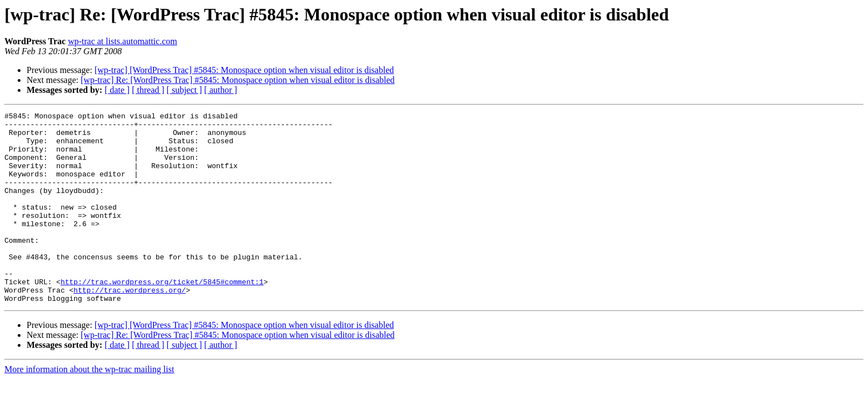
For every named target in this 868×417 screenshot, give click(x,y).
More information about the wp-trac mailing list (89, 407)
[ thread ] (148, 90)
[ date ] (117, 90)
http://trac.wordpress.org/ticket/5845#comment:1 (162, 316)
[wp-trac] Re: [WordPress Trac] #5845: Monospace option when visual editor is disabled (238, 80)
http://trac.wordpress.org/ (130, 326)
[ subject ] (184, 90)
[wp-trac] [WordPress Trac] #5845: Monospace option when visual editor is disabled (244, 70)
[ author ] (221, 90)
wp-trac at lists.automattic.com (123, 41)
